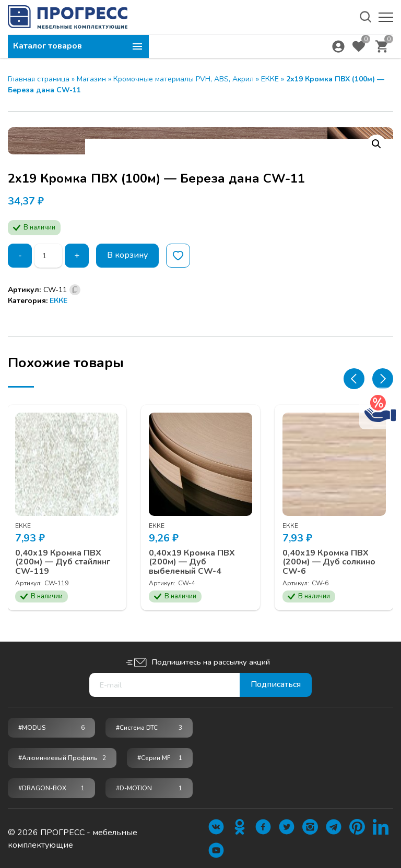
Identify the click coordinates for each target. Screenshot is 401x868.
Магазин (91, 79)
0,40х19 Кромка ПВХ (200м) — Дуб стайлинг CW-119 (63, 562)
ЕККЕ (270, 79)
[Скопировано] (75, 290)
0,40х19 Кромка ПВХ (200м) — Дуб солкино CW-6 (329, 562)
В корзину (128, 256)
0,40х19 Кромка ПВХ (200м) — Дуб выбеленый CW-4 (192, 562)
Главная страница (39, 79)
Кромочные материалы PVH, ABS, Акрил (184, 79)
